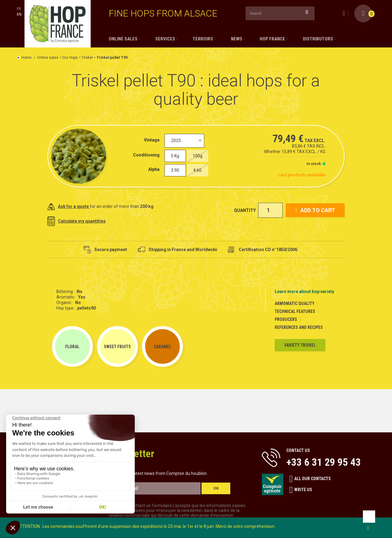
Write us (301, 490)
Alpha (155, 169)
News (237, 39)
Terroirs (203, 39)
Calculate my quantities (77, 221)
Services (165, 39)
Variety (300, 345)
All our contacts (310, 479)
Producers (286, 319)
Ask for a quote (69, 206)
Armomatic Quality (295, 303)
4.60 (197, 170)
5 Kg (175, 156)
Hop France (272, 39)
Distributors (318, 39)
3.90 (175, 170)
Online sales (123, 39)
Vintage (153, 140)
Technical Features (295, 311)
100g (198, 156)
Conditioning (147, 155)
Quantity (245, 210)
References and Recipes (299, 327)
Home (26, 58)
